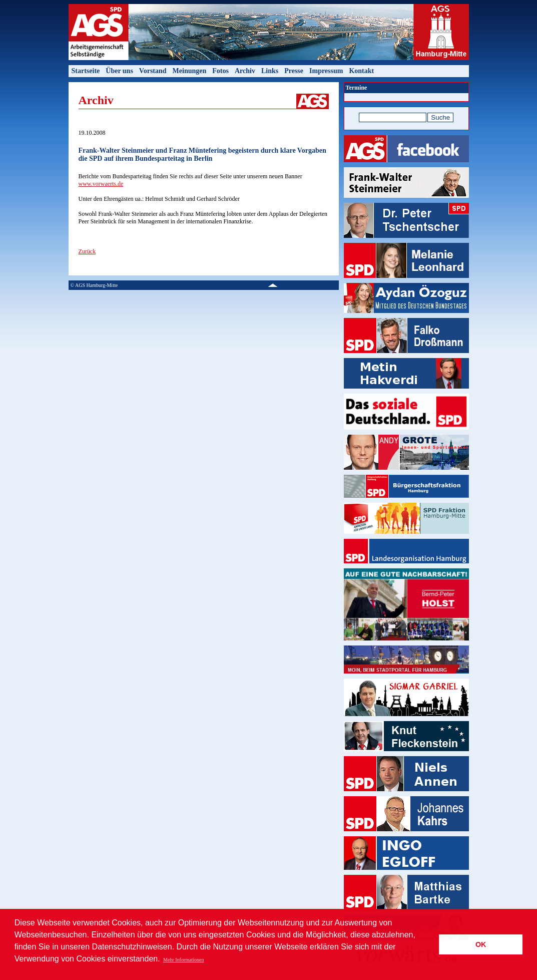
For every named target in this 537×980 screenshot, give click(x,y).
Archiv (245, 71)
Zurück (87, 251)
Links (270, 71)
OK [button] (481, 944)
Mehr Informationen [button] (183, 960)
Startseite (86, 71)
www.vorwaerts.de (101, 184)
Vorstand (153, 71)
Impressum (326, 71)
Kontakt (361, 71)
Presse (294, 71)
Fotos (220, 71)
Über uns (119, 71)
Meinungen (190, 71)
